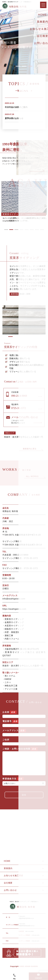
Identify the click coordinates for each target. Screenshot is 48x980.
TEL (14, 977)
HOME (7, 866)
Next (37, 171)
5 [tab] (27, 230)
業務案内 (8, 873)
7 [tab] (37, 230)
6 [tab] (32, 230)
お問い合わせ (10, 895)
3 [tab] (30, 66)
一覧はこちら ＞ (24, 91)
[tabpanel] (24, 202)
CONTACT (38, 976)
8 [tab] (42, 230)
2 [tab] (24, 66)
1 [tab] (18, 66)
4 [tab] (22, 230)
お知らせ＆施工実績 (14, 881)
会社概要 (8, 888)
